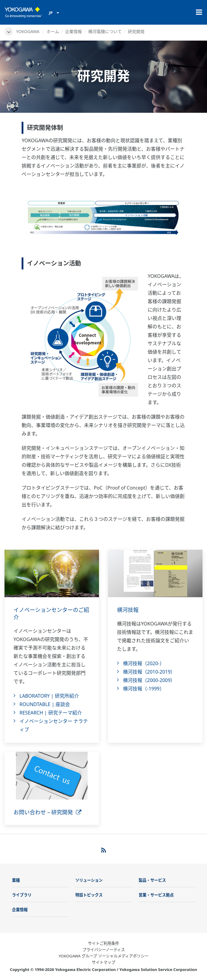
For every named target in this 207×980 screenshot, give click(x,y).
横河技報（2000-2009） (149, 680)
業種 (16, 880)
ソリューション (89, 880)
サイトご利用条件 (103, 943)
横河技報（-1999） (144, 689)
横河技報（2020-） (144, 663)
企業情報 (73, 31)
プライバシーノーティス (104, 950)
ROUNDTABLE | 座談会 (45, 704)
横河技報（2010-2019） (149, 672)
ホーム (53, 31)
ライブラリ (22, 895)
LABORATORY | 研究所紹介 (49, 696)
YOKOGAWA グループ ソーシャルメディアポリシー (103, 956)
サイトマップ (103, 962)
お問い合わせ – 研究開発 (47, 812)
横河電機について (105, 31)
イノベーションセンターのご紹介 (51, 613)
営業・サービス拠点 (156, 895)
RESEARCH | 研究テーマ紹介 (51, 713)
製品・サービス (152, 880)
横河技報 (128, 610)
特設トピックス (89, 895)
